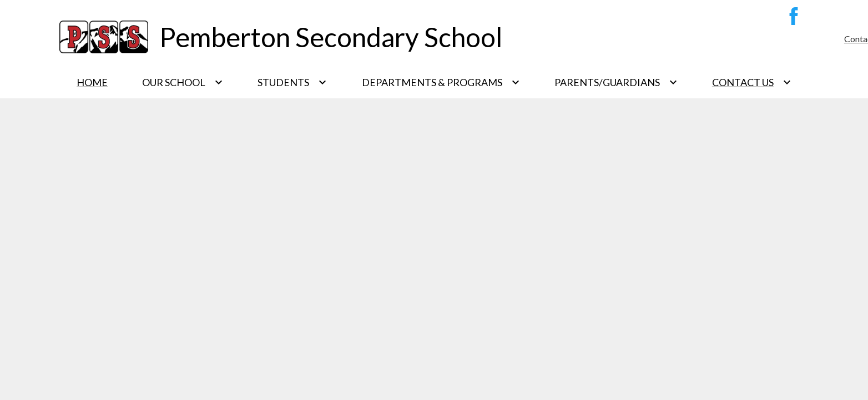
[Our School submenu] (183, 82)
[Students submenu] (292, 82)
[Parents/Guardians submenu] (616, 82)
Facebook (791, 18)
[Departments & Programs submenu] (441, 82)
